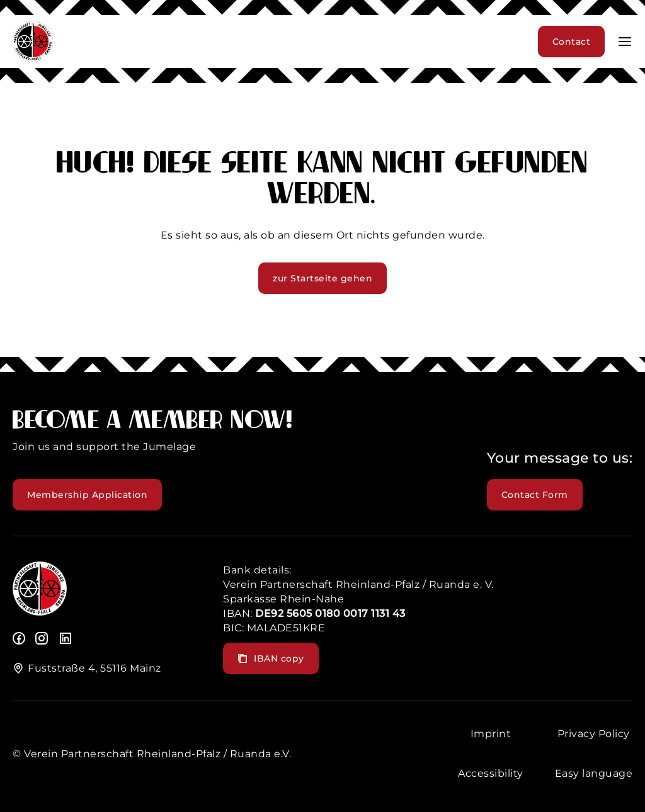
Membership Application (87, 495)
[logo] (40, 612)
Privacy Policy (594, 734)
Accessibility (491, 773)
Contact (572, 42)
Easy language (594, 773)
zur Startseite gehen (322, 278)
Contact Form (535, 495)
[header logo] (33, 58)
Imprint (491, 734)
